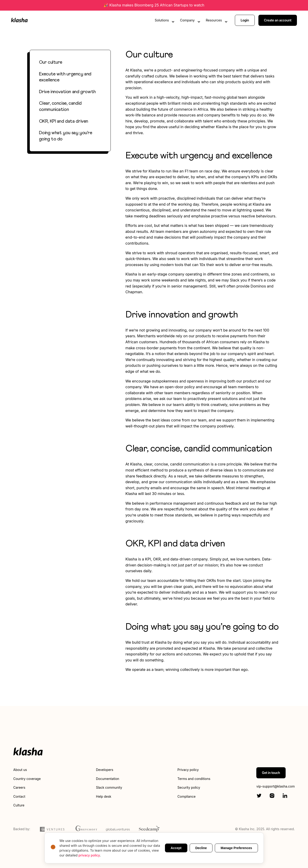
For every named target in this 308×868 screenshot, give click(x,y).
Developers (105, 770)
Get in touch (271, 773)
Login (245, 20)
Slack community (109, 787)
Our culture (51, 62)
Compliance (187, 796)
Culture (19, 805)
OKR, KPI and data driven (64, 121)
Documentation (108, 779)
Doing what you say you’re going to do (66, 136)
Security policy (189, 787)
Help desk (104, 796)
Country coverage (27, 779)
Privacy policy (188, 770)
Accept (176, 848)
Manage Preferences (236, 848)
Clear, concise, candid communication (60, 106)
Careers (19, 787)
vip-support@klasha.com (275, 786)
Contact (19, 796)
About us (20, 770)
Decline (201, 848)
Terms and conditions (194, 779)
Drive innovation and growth (67, 92)
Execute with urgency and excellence (65, 77)
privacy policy (89, 855)
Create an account (278, 20)
